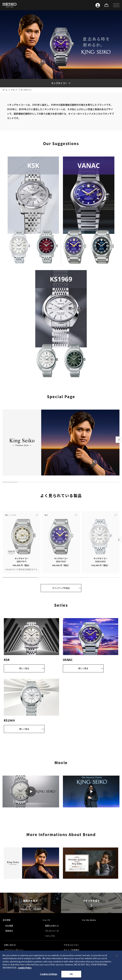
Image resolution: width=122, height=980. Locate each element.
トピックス (50, 936)
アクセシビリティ (71, 945)
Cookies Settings (49, 974)
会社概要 (9, 926)
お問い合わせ (10, 945)
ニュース (46, 920)
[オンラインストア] (106, 5)
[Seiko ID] (98, 5)
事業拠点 (9, 931)
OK (71, 974)
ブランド (14, 90)
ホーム (5, 90)
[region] (61, 965)
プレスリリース (52, 931)
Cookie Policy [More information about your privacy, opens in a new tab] (25, 968)
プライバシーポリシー (14, 950)
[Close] (117, 956)
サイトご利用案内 (72, 950)
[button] (116, 5)
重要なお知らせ (52, 926)
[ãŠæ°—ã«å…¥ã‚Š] (37, 522)
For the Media (89, 920)
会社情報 (6, 920)
